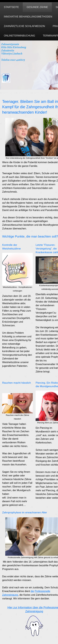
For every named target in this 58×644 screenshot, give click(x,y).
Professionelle (42, 591)
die (32, 591)
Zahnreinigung (10, 595)
